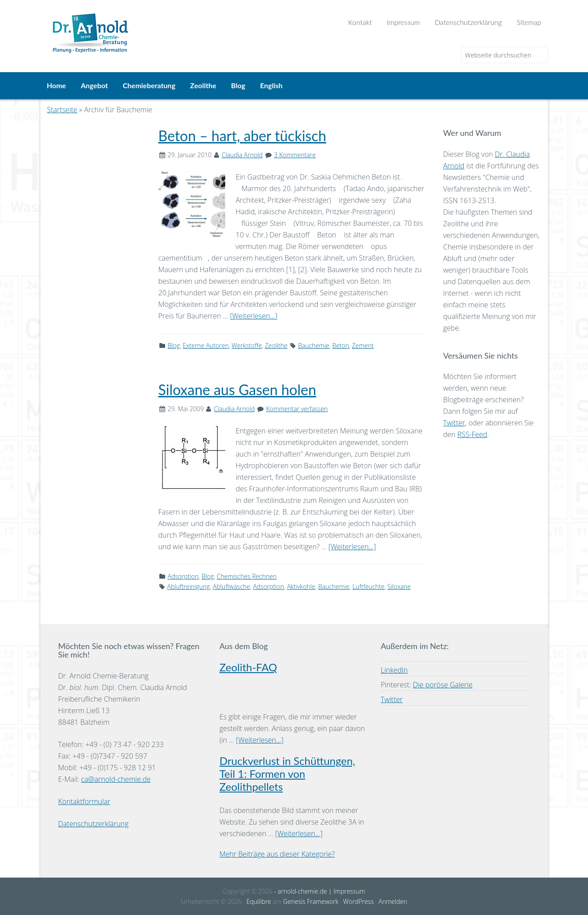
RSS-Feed (472, 434)
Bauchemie (314, 345)
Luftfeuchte (369, 586)
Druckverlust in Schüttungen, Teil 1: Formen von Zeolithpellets (287, 773)
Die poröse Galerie (443, 684)
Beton (341, 345)
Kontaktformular (84, 801)
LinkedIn (394, 670)
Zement (363, 345)
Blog (174, 345)
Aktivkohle (301, 586)
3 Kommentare (295, 154)
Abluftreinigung (189, 586)
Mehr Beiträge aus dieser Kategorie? (277, 854)
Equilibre (259, 901)
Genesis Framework (311, 901)
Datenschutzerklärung (93, 823)
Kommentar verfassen (297, 408)
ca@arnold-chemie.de (116, 778)
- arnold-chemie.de (300, 891)
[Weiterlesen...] (253, 315)
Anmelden (393, 901)
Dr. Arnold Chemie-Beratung (158, 28)
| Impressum (346, 891)
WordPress (359, 901)
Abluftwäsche (231, 586)
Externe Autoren (206, 345)
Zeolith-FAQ (248, 667)
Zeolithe (276, 345)
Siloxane (399, 586)
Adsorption (183, 575)
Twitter (454, 422)
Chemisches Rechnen (247, 575)
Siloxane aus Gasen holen (237, 389)
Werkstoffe (247, 345)
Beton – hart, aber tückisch (242, 135)
